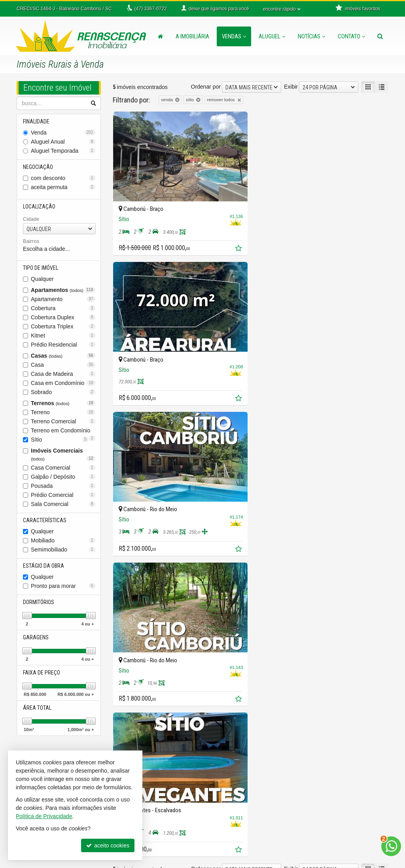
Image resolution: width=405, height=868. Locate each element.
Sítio (60, 440)
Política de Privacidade (276, 862)
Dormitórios (39, 602)
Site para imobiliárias (340, 862)
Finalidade (36, 121)
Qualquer (42, 279)
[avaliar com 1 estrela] (116, 582)
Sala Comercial (63, 504)
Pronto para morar (63, 586)
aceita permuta (63, 187)
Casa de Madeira (63, 374)
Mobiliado (63, 540)
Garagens (36, 637)
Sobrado (63, 392)
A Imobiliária (192, 36)
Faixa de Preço (42, 673)
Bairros (31, 241)
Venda (63, 133)
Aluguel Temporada (63, 151)
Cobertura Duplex (63, 317)
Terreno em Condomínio (63, 431)
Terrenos (63, 403)
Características (45, 520)
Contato (351, 36)
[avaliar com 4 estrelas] (141, 582)
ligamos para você (143, 830)
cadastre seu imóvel (241, 791)
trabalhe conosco (238, 807)
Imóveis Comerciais (63, 454)
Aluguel (272, 36)
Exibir (291, 87)
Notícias (311, 36)
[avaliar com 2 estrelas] (125, 582)
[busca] (380, 36)
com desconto (63, 178)
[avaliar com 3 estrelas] (133, 582)
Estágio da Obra (44, 566)
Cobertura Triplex (63, 326)
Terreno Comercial (63, 421)
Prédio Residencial (63, 345)
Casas (63, 356)
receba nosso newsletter (246, 775)
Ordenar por (206, 87)
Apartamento (63, 299)
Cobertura (63, 308)
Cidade (31, 219)
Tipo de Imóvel (41, 268)
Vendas (234, 36)
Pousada (63, 486)
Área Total (37, 708)
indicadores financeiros (245, 783)
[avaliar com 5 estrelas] (150, 582)
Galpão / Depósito (63, 477)
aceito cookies (108, 845)
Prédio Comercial (63, 495)
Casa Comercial (63, 468)
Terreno (63, 412)
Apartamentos (63, 290)
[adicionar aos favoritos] (239, 249)
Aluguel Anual (63, 142)
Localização (39, 207)
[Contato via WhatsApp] (391, 846)
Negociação (38, 167)
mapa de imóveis (237, 799)
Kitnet (63, 335)
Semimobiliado (63, 550)
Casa (63, 365)
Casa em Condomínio (63, 383)
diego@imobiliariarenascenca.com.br (158, 846)
